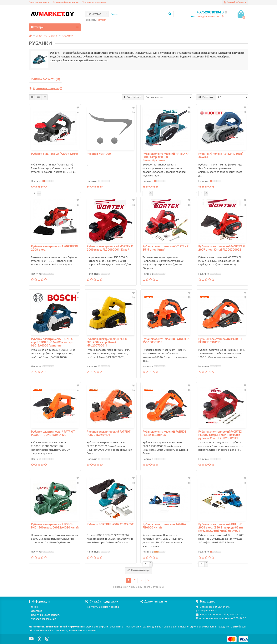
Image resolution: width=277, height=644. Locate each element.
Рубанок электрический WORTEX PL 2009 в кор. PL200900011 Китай (111, 248)
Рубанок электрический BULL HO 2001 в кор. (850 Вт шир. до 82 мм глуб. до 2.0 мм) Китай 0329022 (221, 528)
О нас (33, 607)
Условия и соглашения (94, 2)
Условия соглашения (42, 619)
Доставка (36, 611)
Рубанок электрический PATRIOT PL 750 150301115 (166, 341)
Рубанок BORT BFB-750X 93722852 (110, 524)
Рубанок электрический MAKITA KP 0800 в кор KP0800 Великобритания (166, 157)
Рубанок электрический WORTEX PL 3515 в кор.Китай (166, 248)
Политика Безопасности (45, 615)
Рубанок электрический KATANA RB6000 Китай (164, 526)
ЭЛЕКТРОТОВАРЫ (47, 36)
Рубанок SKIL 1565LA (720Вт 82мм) (54, 154)
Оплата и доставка (39, 2)
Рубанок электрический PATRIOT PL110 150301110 (220, 341)
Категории (55, 27)
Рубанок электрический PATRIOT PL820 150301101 (109, 433)
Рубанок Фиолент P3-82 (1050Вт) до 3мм (221, 155)
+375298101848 (210, 12)
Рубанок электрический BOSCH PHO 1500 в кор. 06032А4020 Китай (55, 526)
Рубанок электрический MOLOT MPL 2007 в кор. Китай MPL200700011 (108, 342)
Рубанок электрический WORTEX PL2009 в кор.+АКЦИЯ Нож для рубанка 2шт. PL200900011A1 (220, 435)
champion (101, 20)
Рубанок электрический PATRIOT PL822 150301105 (164, 433)
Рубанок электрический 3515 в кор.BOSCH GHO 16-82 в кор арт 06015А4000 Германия (52, 342)
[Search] (141, 14)
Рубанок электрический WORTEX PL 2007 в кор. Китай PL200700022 (222, 248)
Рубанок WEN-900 (99, 154)
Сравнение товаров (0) (45, 88)
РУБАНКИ (68, 36)
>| (148, 580)
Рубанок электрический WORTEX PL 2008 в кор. (55, 248)
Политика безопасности (65, 2)
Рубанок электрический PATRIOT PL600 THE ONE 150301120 (53, 433)
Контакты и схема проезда (102, 607)
